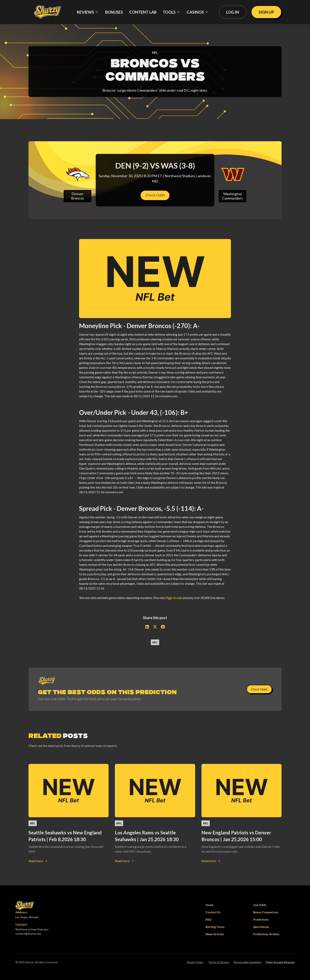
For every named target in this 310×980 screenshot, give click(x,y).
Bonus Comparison (266, 912)
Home (210, 905)
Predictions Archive (266, 934)
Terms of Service (219, 962)
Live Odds (260, 905)
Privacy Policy (195, 962)
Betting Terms (215, 927)
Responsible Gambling (247, 962)
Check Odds (155, 195)
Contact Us (213, 912)
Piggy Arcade (174, 598)
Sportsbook (261, 927)
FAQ (208, 919)
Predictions (261, 919)
